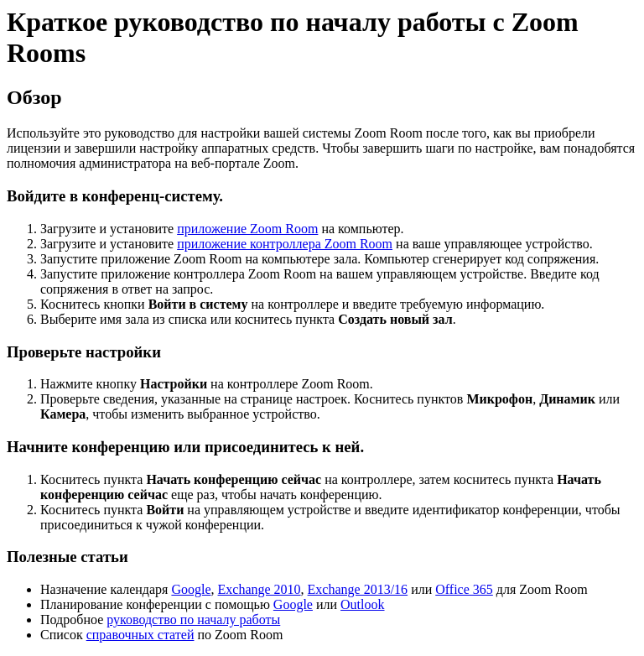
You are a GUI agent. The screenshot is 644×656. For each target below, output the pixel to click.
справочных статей (140, 635)
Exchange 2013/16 (358, 589)
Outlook (362, 604)
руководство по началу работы (193, 620)
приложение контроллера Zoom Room (285, 244)
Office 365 (464, 589)
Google (191, 589)
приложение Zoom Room (247, 229)
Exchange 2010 (260, 589)
